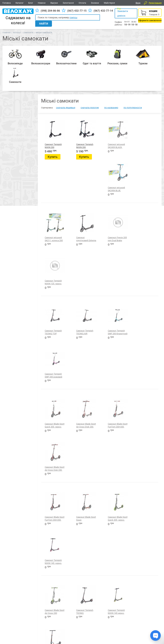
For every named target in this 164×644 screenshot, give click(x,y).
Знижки (95, 3)
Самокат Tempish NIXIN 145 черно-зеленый (114, 383)
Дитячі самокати (19, 539)
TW (11, 462)
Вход (138, 3)
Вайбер (139, 606)
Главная (6, 33)
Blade (12, 471)
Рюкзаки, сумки (65, 606)
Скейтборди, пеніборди (22, 576)
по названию (111, 89)
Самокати (28, 33)
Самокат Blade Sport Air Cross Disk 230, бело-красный (84, 284)
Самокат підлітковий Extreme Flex (81, 184)
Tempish (14, 466)
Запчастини (28, 606)
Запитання (68, 3)
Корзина (150, 16)
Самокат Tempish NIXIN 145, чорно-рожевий (144, 333)
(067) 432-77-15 (77, 11)
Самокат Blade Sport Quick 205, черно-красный (52, 284)
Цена (9, 476)
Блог (31, 3)
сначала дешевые (66, 89)
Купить (53, 138)
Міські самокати (18, 572)
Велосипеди (10, 606)
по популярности (133, 89)
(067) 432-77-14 (103, 11)
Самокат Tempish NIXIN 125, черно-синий (144, 184)
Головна (7, 3)
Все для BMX (86, 606)
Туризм (123, 606)
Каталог (19, 3)
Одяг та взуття (106, 606)
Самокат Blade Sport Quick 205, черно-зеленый (113, 333)
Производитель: (16, 457)
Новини (42, 3)
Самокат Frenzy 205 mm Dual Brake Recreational (115, 184)
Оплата (82, 3)
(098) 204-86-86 (50, 11)
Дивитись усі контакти (75, 629)
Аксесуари (45, 606)
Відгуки (54, 3)
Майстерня (109, 3)
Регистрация (155, 3)
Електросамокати (19, 543)
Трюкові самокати (19, 580)
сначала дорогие (90, 89)
